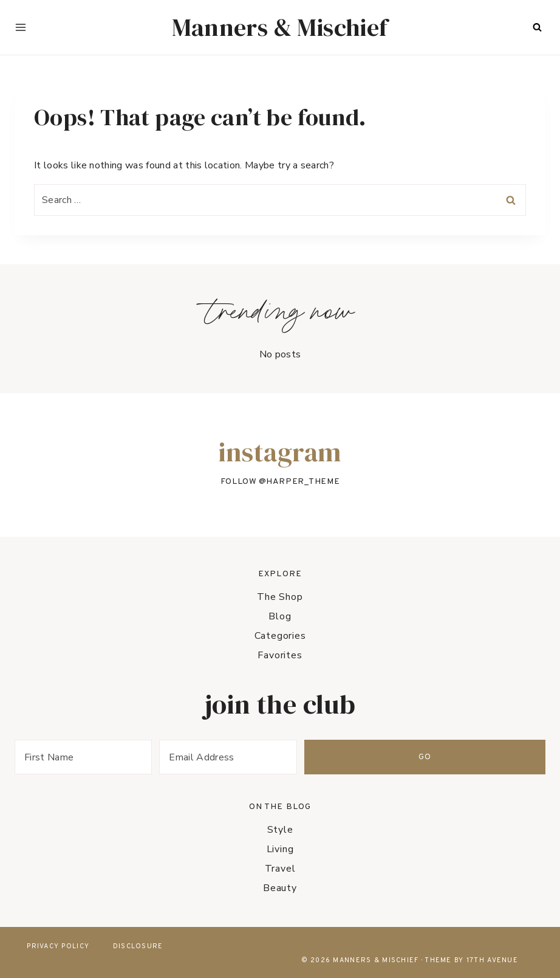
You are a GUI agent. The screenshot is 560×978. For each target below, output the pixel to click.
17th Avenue (492, 960)
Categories (280, 636)
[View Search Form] (537, 27)
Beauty (280, 888)
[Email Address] (354, 757)
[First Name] (125, 757)
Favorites (280, 655)
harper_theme (303, 482)
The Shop (280, 597)
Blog (280, 616)
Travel (280, 869)
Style (280, 830)
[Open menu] (21, 27)
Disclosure (138, 946)
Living (280, 849)
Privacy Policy (58, 946)
